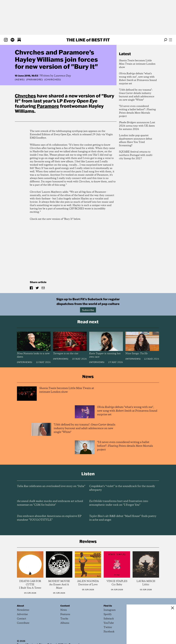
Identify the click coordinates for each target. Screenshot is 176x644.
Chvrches (25, 96)
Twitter (108, 627)
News (20, 80)
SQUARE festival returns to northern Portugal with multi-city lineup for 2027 (136, 155)
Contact (22, 619)
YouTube (109, 623)
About (20, 606)
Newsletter (23, 610)
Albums (65, 623)
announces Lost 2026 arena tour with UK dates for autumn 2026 (137, 126)
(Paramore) (35, 80)
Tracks (64, 619)
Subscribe (88, 310)
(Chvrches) (53, 80)
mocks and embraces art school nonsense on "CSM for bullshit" (50, 503)
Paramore (48, 106)
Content (65, 606)
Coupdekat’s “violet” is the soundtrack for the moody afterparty (122, 488)
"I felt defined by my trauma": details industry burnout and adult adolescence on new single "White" (137, 95)
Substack (109, 619)
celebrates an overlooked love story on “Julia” (51, 486)
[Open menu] (171, 40)
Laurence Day (62, 76)
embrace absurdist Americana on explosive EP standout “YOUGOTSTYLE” (49, 518)
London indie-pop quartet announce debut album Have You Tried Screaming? (136, 141)
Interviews (25, 362)
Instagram (110, 610)
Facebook (109, 632)
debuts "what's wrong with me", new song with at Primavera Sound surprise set (138, 79)
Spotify (108, 614)
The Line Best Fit (88, 40)
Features (65, 614)
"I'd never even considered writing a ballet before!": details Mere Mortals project (137, 111)
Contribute (23, 623)
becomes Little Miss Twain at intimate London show (137, 64)
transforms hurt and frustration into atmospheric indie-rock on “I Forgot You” (119, 503)
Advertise (22, 614)
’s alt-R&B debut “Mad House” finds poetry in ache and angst (123, 518)
